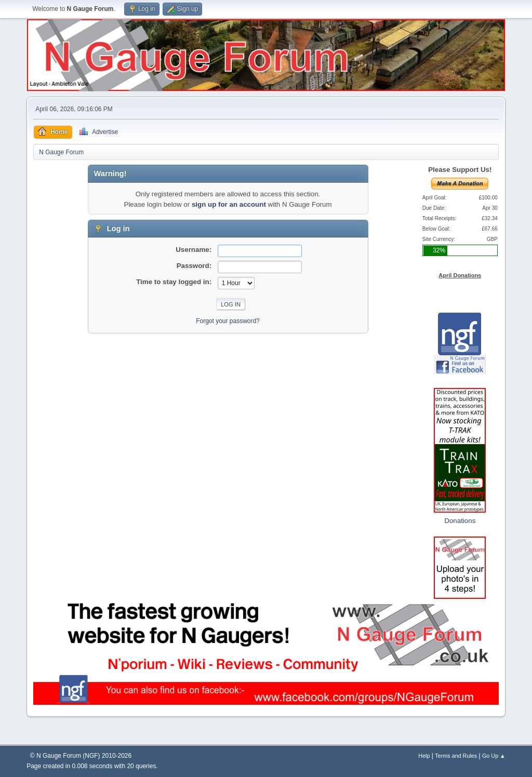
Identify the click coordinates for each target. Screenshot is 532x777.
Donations (460, 521)
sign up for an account (229, 204)
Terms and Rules (456, 756)
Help (424, 756)
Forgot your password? (228, 321)
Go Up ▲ (494, 756)
